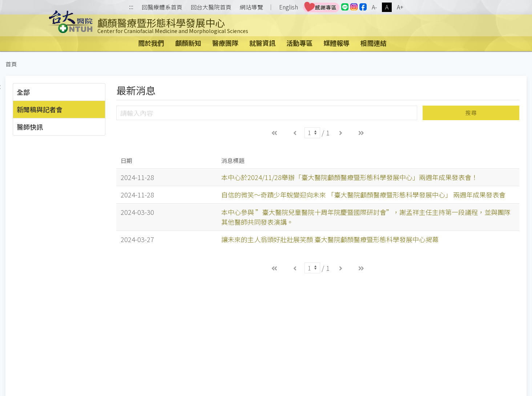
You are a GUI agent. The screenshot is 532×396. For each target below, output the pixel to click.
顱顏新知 (188, 43)
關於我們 (151, 43)
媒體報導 (336, 43)
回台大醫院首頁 (211, 7)
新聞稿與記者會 (40, 109)
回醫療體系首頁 (162, 7)
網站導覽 (251, 7)
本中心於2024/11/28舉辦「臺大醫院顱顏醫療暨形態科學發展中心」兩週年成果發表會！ (350, 177)
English (289, 7)
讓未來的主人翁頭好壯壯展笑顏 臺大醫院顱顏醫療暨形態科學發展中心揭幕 (330, 239)
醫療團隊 (225, 43)
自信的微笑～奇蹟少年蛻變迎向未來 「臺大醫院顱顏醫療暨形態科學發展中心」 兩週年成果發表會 (363, 195)
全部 (23, 92)
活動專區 (299, 43)
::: (131, 7)
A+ (400, 7)
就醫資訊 (262, 43)
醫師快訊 (30, 127)
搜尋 (471, 113)
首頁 (11, 64)
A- (374, 7)
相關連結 (374, 43)
